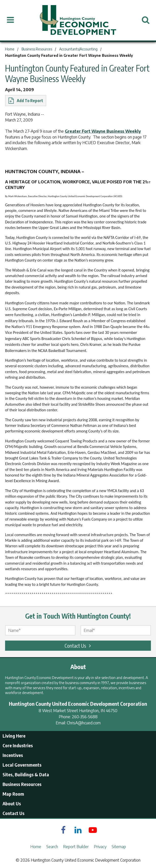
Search (52, 847)
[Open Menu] (10, 20)
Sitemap (119, 847)
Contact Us (79, 646)
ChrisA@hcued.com (84, 723)
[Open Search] (146, 20)
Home (36, 847)
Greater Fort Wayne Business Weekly (103, 131)
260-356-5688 (85, 717)
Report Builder (76, 847)
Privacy (100, 847)
